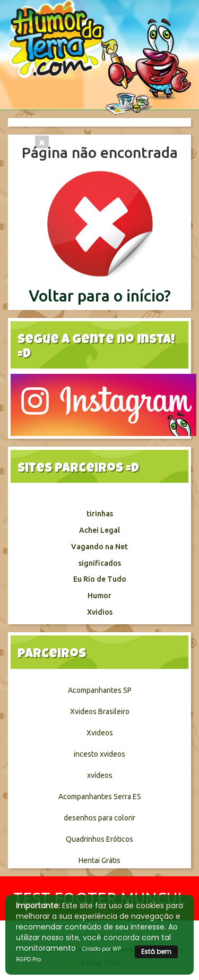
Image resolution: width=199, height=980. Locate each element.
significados (100, 563)
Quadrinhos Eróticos (99, 839)
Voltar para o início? (100, 296)
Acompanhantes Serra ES (100, 797)
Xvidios (100, 612)
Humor (99, 596)
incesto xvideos (99, 754)
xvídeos (100, 775)
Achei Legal (99, 530)
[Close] (42, 142)
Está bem (156, 952)
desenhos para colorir (99, 818)
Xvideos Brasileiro (100, 711)
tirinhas (100, 514)
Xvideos (100, 733)
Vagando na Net (99, 547)
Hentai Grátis (99, 860)
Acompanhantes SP (100, 690)
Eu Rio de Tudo (100, 579)
